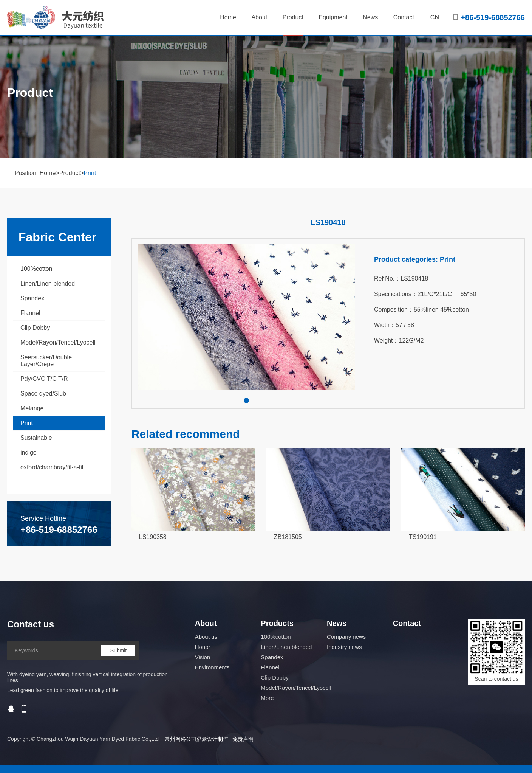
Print (90, 173)
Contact (404, 17)
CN (435, 17)
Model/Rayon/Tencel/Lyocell (58, 342)
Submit (119, 650)
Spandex (32, 298)
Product (293, 25)
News (370, 17)
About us (206, 637)
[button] (246, 400)
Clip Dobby (35, 328)
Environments (212, 667)
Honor (203, 647)
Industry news (344, 647)
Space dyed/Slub (43, 393)
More (267, 698)
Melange (32, 408)
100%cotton (36, 269)
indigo (29, 452)
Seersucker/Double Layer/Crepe (46, 361)
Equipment (333, 17)
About (259, 17)
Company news (346, 637)
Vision (203, 657)
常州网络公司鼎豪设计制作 (196, 739)
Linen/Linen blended (48, 283)
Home (228, 17)
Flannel (30, 313)
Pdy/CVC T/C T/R (44, 379)
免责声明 (243, 739)
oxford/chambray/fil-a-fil (52, 467)
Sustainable (36, 438)
